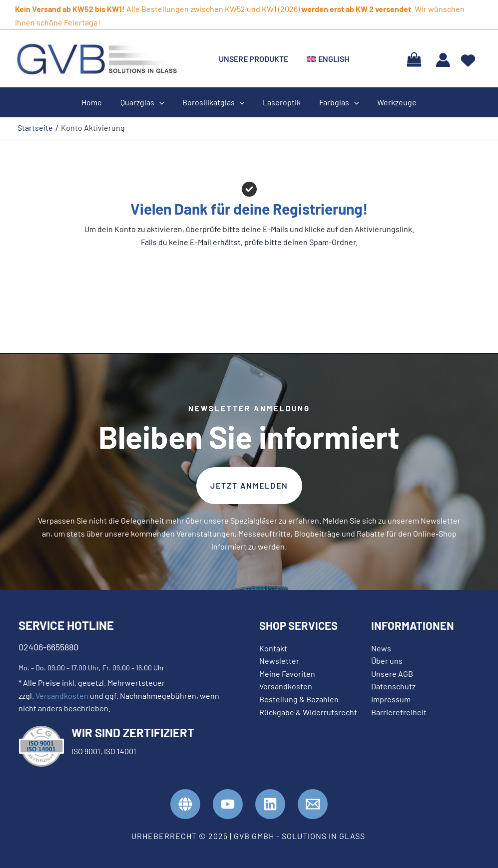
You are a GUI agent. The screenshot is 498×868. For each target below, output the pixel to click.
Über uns (387, 661)
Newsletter (279, 661)
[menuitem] (324, 59)
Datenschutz (393, 686)
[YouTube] (228, 804)
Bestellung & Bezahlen (299, 699)
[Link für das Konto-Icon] (443, 60)
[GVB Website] (185, 804)
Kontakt (273, 648)
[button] (249, 486)
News (381, 648)
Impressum (391, 699)
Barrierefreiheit (399, 712)
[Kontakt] (313, 804)
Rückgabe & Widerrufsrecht (308, 712)
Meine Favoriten (287, 674)
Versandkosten (62, 696)
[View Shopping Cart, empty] (414, 59)
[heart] (468, 57)
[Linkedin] (270, 804)
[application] (163, 102)
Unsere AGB (392, 674)
